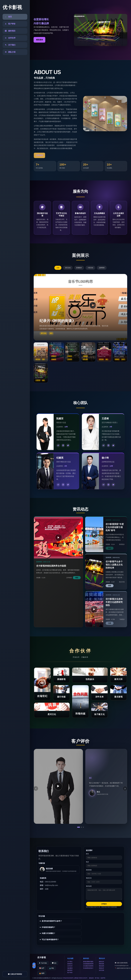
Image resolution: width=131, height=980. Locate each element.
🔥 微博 (42, 973)
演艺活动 (68, 268)
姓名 (87, 854)
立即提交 (104, 904)
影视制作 (79, 268)
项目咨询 (101, 966)
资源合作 (101, 968)
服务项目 (70, 970)
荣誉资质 (101, 964)
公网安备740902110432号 (80, 978)
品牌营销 (102, 268)
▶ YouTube (43, 963)
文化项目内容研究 (88, 966)
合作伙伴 (70, 966)
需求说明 (89, 886)
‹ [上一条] (36, 788)
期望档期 (89, 870)
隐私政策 (91, 978)
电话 (87, 862)
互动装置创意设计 (88, 968)
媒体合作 (101, 962)
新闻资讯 (70, 964)
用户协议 (97, 978)
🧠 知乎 (42, 968)
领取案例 (39, 40)
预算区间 (89, 878)
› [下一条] (125, 788)
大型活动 (90, 268)
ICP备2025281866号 (68, 978)
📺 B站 (52, 968)
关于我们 (70, 962)
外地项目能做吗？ (48, 927)
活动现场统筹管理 (88, 964)
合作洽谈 (101, 970)
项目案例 (70, 968)
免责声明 (103, 978)
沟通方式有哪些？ (48, 933)
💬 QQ (54, 963)
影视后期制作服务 (88, 962)
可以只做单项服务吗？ (50, 940)
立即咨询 (39, 155)
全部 (58, 268)
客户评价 (70, 973)
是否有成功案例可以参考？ (52, 921)
